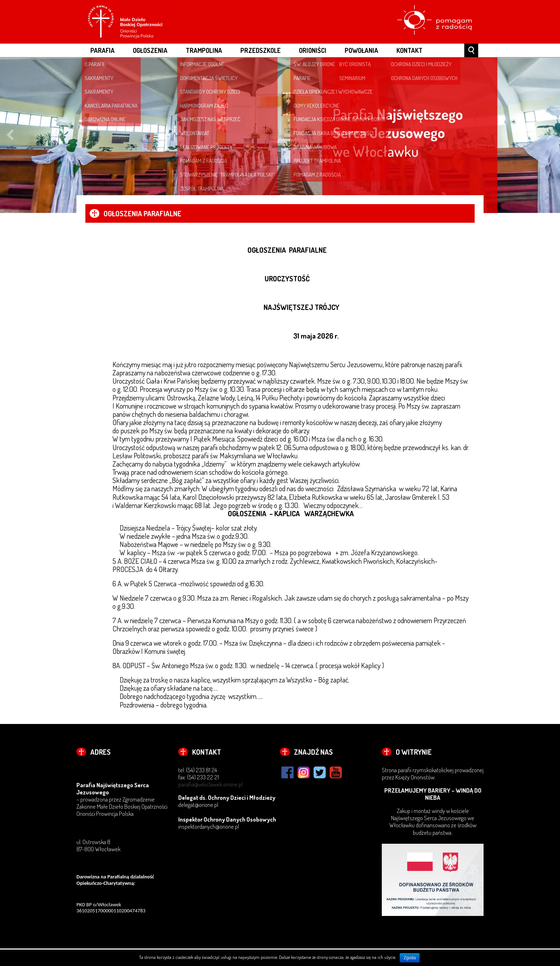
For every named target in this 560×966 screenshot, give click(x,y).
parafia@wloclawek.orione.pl (210, 784)
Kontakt (409, 50)
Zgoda (410, 958)
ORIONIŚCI (313, 50)
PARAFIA (102, 50)
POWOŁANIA (361, 50)
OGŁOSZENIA (150, 50)
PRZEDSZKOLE (261, 50)
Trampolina (204, 50)
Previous (10, 135)
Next (550, 135)
